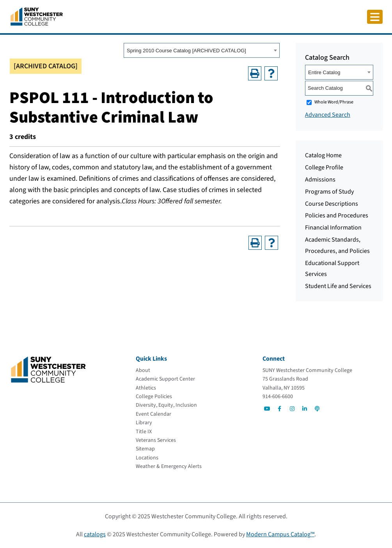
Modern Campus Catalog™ (280, 534)
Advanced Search (328, 115)
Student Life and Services (338, 286)
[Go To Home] (37, 16)
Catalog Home (323, 155)
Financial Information (333, 228)
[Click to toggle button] (375, 17)
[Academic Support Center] (165, 379)
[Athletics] (146, 388)
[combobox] (202, 50)
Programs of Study (329, 192)
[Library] (144, 423)
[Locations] (147, 458)
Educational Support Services (332, 269)
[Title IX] (144, 432)
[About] (143, 370)
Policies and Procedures (337, 215)
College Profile (324, 167)
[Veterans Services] (156, 440)
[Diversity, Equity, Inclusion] (166, 405)
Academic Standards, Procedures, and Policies (337, 245)
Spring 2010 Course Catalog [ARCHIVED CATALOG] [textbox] (186, 51)
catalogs (95, 534)
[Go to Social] (267, 409)
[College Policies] (154, 397)
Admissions (320, 180)
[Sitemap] (145, 449)
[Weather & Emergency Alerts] (169, 466)
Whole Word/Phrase (334, 102)
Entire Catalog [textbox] (324, 72)
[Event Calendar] (153, 414)
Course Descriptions (332, 204)
